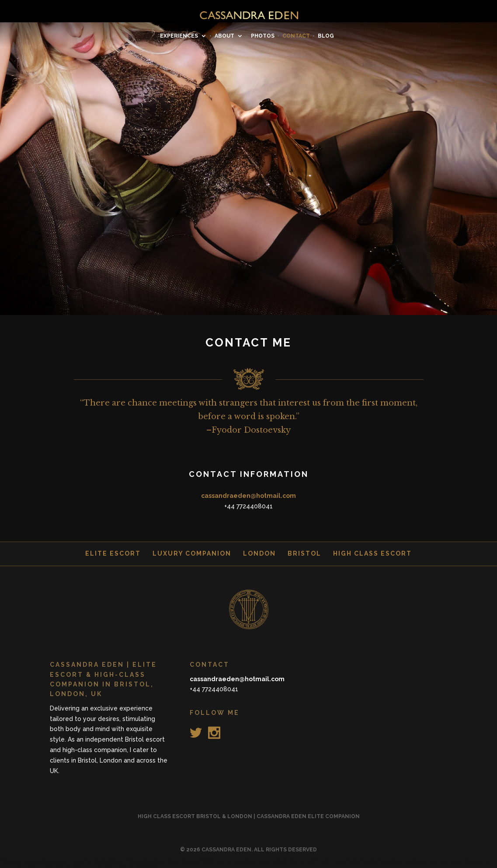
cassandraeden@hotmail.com (248, 496)
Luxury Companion (192, 553)
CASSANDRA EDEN (226, 850)
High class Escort (372, 553)
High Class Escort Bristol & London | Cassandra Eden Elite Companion (249, 816)
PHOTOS (263, 36)
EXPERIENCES (179, 36)
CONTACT (296, 36)
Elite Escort (113, 553)
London (259, 553)
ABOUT (224, 36)
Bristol (304, 553)
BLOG (326, 36)
